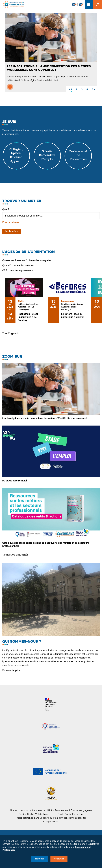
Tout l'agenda (11, 334)
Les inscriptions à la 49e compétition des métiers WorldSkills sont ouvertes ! (45, 418)
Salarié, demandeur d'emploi (47, 156)
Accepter (59, 859)
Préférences (9, 850)
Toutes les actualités (15, 555)
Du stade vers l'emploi (15, 481)
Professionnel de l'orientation (78, 156)
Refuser (40, 859)
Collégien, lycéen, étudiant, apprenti (16, 156)
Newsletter (74, 4)
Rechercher (12, 231)
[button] (69, 89)
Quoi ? (6, 209)
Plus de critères (11, 222)
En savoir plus (11, 671)
